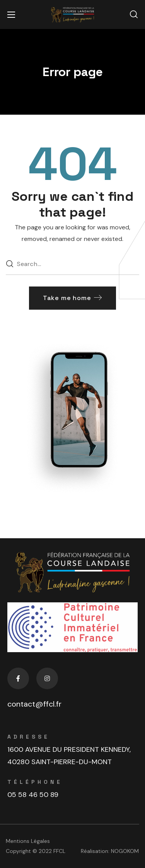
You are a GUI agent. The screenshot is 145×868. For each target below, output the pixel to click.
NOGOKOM (125, 851)
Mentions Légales (28, 841)
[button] (134, 15)
